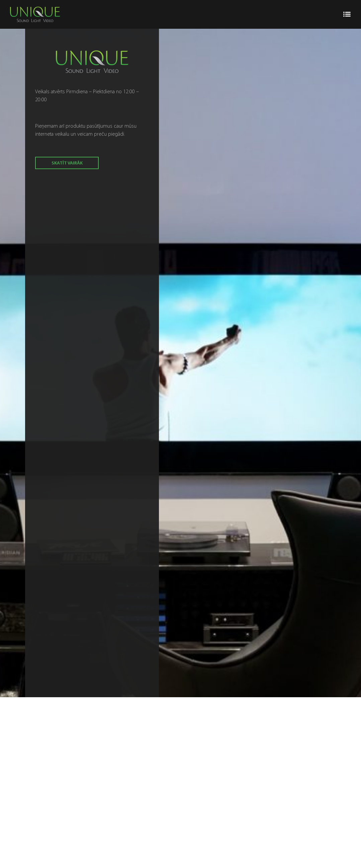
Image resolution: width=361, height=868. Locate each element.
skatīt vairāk (67, 163)
